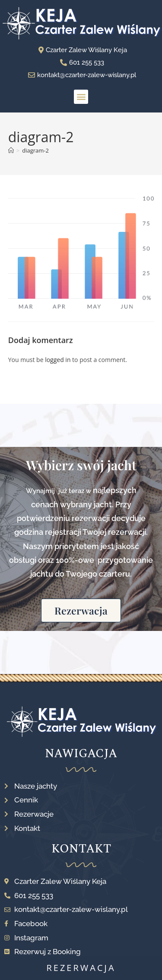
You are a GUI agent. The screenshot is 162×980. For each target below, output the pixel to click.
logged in (58, 360)
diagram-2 (35, 150)
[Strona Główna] (11, 150)
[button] (81, 97)
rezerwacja (81, 968)
